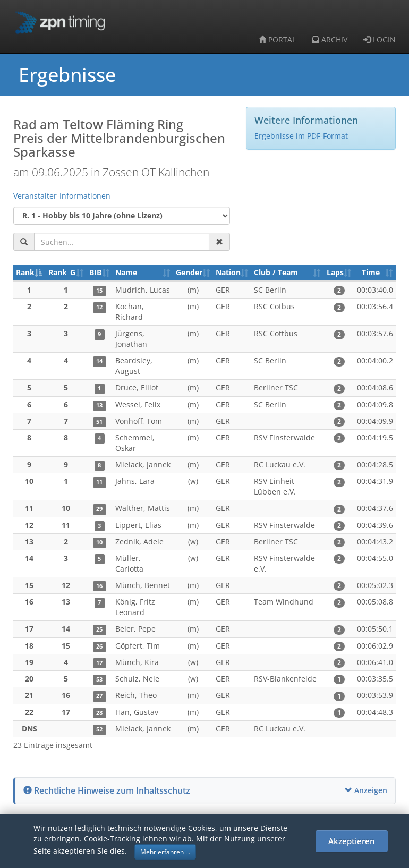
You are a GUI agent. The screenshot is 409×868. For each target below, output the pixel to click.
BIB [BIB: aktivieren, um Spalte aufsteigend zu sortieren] (95, 272)
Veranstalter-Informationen (62, 196)
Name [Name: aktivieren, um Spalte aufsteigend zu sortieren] (126, 272)
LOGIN (380, 40)
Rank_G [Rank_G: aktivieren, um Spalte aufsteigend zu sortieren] (62, 272)
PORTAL (277, 40)
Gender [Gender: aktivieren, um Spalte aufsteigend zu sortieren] (189, 272)
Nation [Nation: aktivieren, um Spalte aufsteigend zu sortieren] (228, 272)
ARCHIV (330, 40)
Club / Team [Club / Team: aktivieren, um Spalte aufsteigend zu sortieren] (276, 272)
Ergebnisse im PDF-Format (301, 136)
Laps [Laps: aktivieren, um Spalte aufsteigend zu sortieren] (335, 272)
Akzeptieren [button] (352, 841)
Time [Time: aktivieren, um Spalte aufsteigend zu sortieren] (371, 272)
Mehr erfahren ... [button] (165, 852)
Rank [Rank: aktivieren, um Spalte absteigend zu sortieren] (25, 272)
